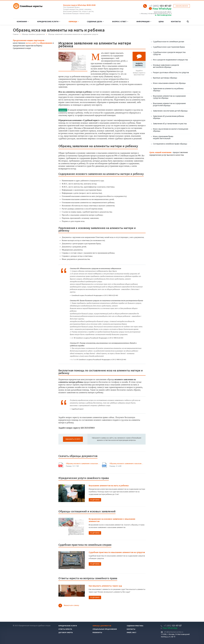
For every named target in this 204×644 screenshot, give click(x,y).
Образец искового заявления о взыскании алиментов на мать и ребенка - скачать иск (127, 463)
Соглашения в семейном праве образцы (170, 144)
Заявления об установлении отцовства (170, 124)
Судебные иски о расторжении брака (169, 47)
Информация (144, 22)
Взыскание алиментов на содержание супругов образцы (169, 97)
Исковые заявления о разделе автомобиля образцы (166, 66)
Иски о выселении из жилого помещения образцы (171, 130)
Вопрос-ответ (120, 22)
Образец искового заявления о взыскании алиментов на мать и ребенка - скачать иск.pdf (83, 463)
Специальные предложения (105, 629)
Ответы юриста (65, 629)
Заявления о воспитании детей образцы (170, 111)
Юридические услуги (49, 22)
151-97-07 (160, 6)
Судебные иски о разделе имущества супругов (169, 53)
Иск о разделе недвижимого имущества (170, 60)
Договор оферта (66, 633)
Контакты (176, 22)
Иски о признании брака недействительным (163, 137)
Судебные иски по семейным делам (169, 42)
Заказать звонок (182, 6)
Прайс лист (132, 633)
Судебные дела (95, 22)
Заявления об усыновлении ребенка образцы (168, 117)
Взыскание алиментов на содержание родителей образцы (169, 104)
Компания (23, 22)
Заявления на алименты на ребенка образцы (168, 90)
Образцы (74, 22)
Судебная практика (135, 626)
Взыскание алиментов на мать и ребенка (109, 486)
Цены (161, 22)
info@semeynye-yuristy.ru (174, 632)
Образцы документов (102, 626)
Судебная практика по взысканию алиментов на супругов (117, 552)
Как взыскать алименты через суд (105, 586)
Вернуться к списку (69, 606)
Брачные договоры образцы (165, 78)
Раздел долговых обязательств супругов (171, 72)
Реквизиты (97, 633)
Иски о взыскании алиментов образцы (169, 83)
